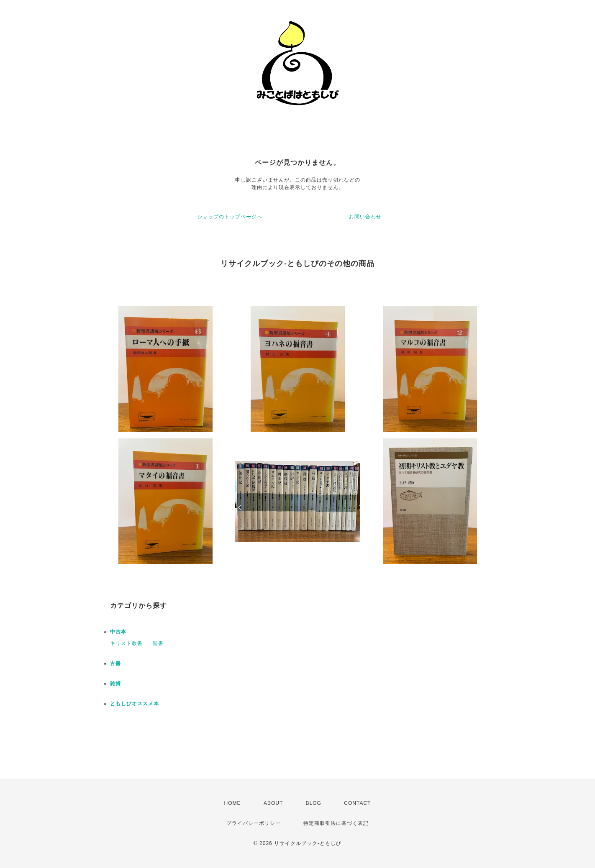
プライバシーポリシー (254, 823)
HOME (233, 803)
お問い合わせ (365, 217)
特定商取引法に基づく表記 (336, 823)
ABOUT (273, 803)
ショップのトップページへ (230, 217)
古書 (115, 663)
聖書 (158, 643)
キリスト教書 (126, 643)
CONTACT (357, 803)
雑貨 (115, 684)
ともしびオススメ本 (135, 704)
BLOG (314, 803)
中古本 (118, 632)
